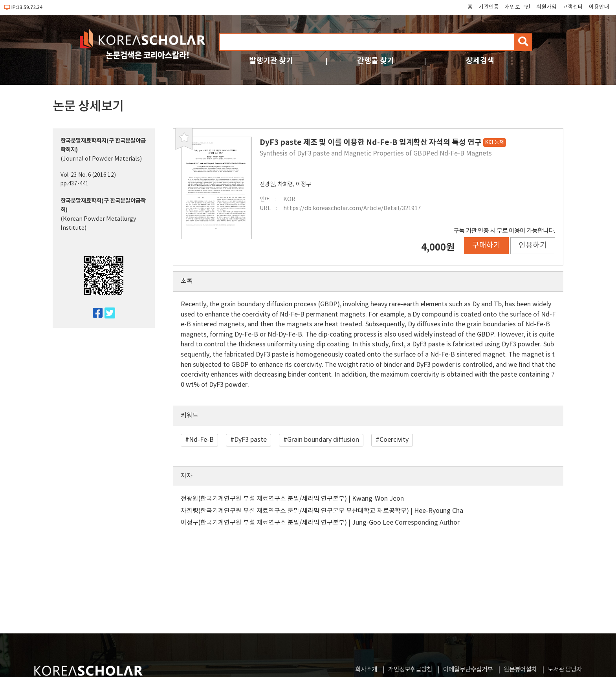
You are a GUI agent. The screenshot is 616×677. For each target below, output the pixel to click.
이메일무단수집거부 (468, 670)
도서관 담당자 (565, 670)
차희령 (285, 184)
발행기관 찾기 (271, 61)
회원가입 (546, 7)
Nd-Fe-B (201, 440)
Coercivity (394, 440)
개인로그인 (518, 7)
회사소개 (366, 670)
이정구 (303, 184)
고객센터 (573, 7)
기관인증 (489, 7)
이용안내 (599, 7)
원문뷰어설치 (520, 670)
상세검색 (480, 61)
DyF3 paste (250, 440)
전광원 (267, 184)
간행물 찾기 (376, 61)
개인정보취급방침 (410, 670)
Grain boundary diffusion (323, 440)
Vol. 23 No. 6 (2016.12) (88, 175)
